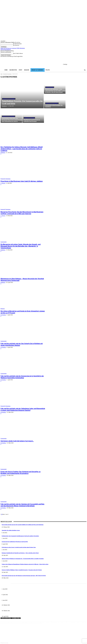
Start (2, 74)
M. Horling (3, 315)
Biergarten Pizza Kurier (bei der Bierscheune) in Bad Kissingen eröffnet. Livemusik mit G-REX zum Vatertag (22, 213)
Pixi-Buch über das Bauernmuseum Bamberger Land (12, 603)
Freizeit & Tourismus (7, 74)
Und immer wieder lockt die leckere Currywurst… (17, 441)
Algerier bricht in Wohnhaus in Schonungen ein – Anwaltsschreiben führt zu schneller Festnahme (23, 559)
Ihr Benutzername (17, 44)
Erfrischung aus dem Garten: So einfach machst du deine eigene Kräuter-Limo (19, 547)
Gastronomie (50, 87)
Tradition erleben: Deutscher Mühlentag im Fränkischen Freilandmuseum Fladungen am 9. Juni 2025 (22, 598)
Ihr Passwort (16, 45)
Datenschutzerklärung (6, 49)
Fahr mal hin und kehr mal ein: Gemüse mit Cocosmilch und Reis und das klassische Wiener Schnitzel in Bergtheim (22, 505)
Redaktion (3, 153)
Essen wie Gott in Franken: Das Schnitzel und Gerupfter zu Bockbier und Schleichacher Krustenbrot (21, 473)
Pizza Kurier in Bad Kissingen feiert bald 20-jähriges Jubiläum (22, 181)
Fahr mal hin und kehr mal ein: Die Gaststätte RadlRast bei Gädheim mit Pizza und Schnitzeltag (23, 525)
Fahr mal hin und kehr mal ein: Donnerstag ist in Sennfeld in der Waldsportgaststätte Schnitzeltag (22, 377)
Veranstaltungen (29, 118)
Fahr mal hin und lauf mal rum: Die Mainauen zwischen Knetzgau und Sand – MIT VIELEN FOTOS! (24, 576)
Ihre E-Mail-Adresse (18, 53)
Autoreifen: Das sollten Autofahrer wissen (11, 530)
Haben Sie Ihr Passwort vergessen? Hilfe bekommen (13, 48)
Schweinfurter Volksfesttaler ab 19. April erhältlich (12, 614)
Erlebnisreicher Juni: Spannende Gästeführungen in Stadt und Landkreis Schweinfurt (20, 536)
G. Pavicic (3, 183)
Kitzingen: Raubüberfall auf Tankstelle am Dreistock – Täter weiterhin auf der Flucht (20, 553)
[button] (85, 70)
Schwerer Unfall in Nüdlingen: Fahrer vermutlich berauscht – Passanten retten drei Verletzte (22, 570)
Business (3, 309)
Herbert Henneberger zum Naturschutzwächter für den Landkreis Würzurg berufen (18, 608)
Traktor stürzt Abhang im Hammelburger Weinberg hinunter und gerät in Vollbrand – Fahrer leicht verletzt (25, 564)
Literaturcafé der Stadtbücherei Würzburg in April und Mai (15, 542)
